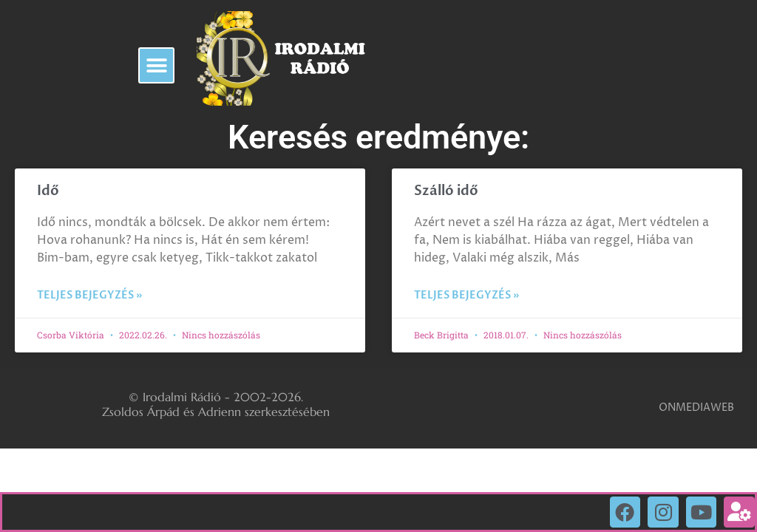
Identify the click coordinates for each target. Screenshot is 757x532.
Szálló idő (446, 191)
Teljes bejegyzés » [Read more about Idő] (89, 295)
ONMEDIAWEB (696, 407)
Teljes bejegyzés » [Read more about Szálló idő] (466, 295)
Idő (48, 191)
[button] (156, 65)
